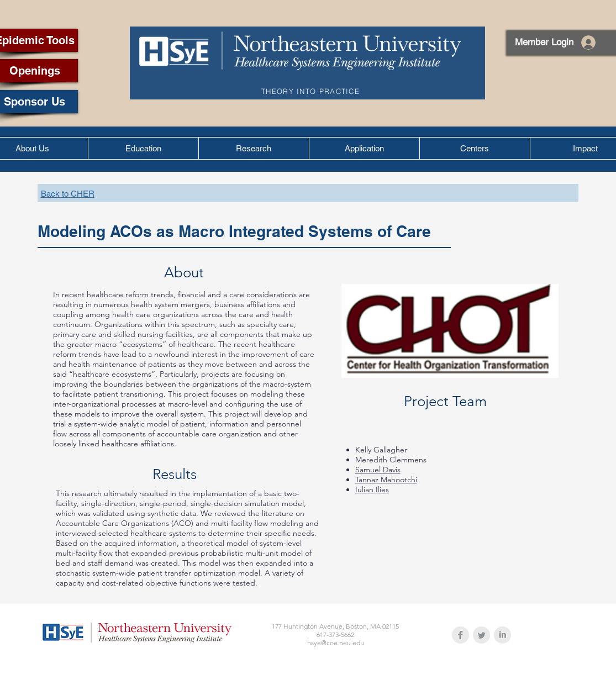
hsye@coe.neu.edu (336, 643)
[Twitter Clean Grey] (481, 635)
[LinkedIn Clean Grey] (502, 635)
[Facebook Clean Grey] (460, 635)
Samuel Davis (378, 470)
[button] (143, 148)
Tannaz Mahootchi (386, 480)
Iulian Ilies (372, 489)
